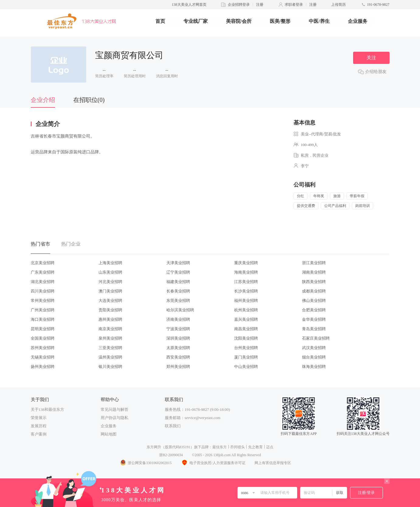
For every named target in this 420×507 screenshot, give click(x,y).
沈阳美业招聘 (246, 338)
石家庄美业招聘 (316, 338)
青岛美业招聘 (314, 329)
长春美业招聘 (178, 291)
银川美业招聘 (110, 367)
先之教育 (255, 447)
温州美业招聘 (110, 357)
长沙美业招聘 (246, 291)
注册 (260, 5)
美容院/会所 (239, 21)
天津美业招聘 (178, 263)
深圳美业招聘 (178, 338)
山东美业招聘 (110, 272)
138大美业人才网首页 (189, 5)
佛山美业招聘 (314, 301)
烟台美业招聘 (314, 357)
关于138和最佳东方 (48, 409)
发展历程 (39, 426)
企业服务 (358, 21)
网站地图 (109, 434)
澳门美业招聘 (110, 291)
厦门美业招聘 (246, 357)
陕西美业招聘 (314, 282)
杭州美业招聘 (246, 310)
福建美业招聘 (178, 282)
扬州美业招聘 (43, 367)
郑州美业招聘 (178, 367)
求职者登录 (294, 5)
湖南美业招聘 (314, 272)
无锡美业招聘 (43, 357)
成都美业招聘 (314, 291)
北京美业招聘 (43, 263)
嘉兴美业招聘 (246, 319)
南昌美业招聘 (246, 329)
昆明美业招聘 (43, 329)
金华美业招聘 (314, 319)
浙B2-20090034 (171, 455)
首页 (160, 21)
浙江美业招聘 (314, 263)
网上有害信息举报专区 (273, 463)
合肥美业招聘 (314, 310)
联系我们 (173, 426)
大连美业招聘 (110, 301)
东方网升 (154, 447)
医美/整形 (280, 21)
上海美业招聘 (110, 263)
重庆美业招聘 (246, 263)
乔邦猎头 (238, 447)
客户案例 (39, 434)
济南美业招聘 (178, 319)
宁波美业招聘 (178, 329)
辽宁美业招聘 (178, 272)
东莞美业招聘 (178, 301)
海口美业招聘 (43, 319)
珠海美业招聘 (314, 367)
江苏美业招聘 (246, 282)
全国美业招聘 (43, 338)
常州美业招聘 (43, 301)
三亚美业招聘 (110, 348)
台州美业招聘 (246, 348)
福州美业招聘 (246, 301)
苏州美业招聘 (43, 348)
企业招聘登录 (239, 5)
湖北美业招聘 (43, 282)
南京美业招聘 (110, 329)
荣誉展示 (39, 418)
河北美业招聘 (110, 282)
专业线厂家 (196, 21)
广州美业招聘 (43, 310)
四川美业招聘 (43, 291)
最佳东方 (220, 447)
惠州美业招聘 (110, 319)
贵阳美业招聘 (110, 310)
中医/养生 (319, 21)
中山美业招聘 (246, 367)
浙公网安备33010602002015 (146, 463)
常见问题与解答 (115, 409)
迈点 (270, 447)
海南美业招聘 (246, 272)
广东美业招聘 (43, 272)
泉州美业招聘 (110, 338)
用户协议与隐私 (115, 418)
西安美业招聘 (178, 357)
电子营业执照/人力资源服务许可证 (213, 463)
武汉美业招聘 (314, 348)
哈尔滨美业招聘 (180, 310)
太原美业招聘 (178, 348)
